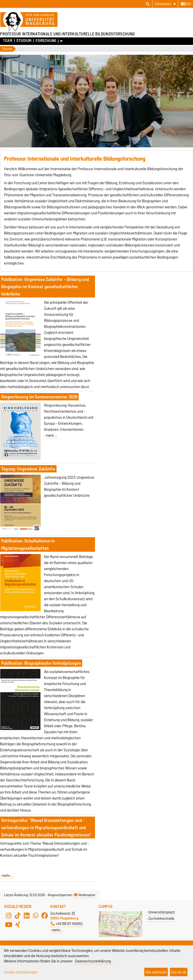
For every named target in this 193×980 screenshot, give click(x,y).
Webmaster (85, 895)
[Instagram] (9, 915)
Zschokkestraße (161, 918)
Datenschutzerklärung (93, 961)
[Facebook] (45, 915)
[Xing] (18, 925)
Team (8, 41)
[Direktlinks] (165, 4)
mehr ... (51, 436)
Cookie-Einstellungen (21, 972)
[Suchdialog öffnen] (148, 4)
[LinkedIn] (27, 915)
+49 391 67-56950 (67, 924)
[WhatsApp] (36, 915)
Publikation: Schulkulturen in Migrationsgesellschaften (28, 544)
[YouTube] (9, 925)
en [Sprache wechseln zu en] (186, 4)
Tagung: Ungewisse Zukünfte (28, 469)
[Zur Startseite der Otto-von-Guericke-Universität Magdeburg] (29, 22)
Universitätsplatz (162, 912)
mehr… (57, 930)
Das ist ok (179, 972)
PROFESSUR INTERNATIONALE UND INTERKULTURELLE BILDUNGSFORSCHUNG (67, 34)
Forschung (46, 41)
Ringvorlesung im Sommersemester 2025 (39, 397)
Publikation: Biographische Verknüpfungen (41, 663)
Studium (24, 41)
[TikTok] (18, 915)
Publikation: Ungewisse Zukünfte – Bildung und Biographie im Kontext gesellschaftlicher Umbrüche (45, 287)
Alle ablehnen (156, 972)
